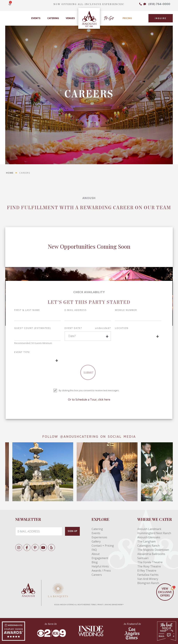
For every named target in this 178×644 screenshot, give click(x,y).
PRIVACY (100, 605)
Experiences (99, 537)
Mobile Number (126, 310)
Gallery (96, 541)
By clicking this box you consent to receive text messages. (89, 390)
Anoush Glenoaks (149, 537)
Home (10, 173)
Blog (95, 562)
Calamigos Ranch (148, 546)
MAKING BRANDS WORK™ (114, 605)
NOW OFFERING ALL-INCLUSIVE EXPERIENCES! (89, 4)
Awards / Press (101, 571)
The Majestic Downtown (153, 550)
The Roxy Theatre (149, 566)
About (96, 554)
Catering (53, 18)
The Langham (146, 541)
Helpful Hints (100, 566)
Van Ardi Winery (148, 579)
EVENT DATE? (88, 328)
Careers (97, 575)
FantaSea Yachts (148, 575)
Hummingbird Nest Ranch (154, 533)
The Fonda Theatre (150, 562)
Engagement (100, 558)
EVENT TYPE (22, 352)
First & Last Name (27, 310)
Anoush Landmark (149, 529)
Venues (70, 18)
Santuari (143, 558)
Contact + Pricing (103, 546)
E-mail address (76, 310)
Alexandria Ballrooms (151, 554)
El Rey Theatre (147, 571)
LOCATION (122, 328)
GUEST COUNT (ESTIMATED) (33, 328)
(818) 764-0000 (159, 4)
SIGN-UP (72, 531)
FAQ (94, 550)
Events (36, 18)
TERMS (93, 605)
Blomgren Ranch (148, 583)
